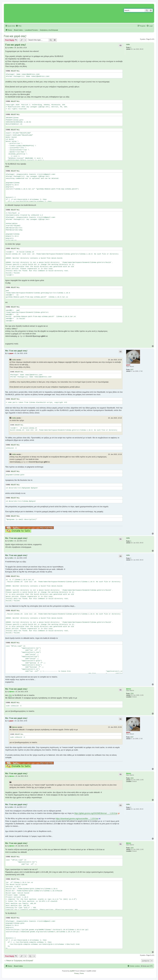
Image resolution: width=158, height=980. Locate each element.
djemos (129, 689)
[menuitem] (19, 26)
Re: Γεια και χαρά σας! (16, 351)
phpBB (72, 971)
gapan (128, 365)
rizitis (128, 44)
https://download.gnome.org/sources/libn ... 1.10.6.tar (77, 818)
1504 (132, 694)
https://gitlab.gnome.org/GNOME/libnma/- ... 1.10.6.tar (96, 813)
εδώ (10, 695)
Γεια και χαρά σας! (15, 36)
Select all (15, 71)
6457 (132, 370)
